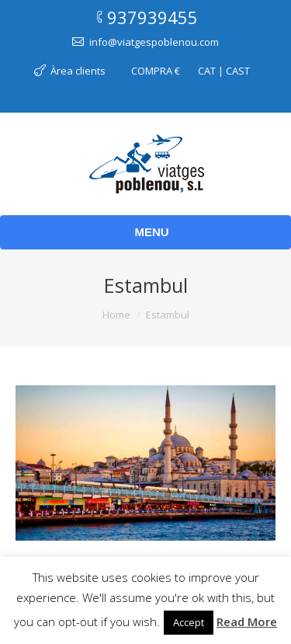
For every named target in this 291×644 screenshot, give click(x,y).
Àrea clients (78, 71)
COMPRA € (156, 71)
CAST (238, 71)
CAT (207, 71)
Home (116, 315)
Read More (247, 621)
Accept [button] (189, 622)
